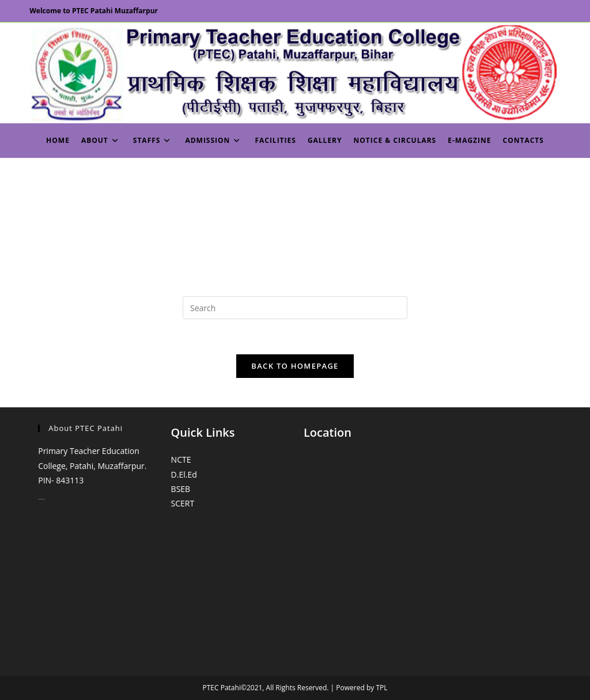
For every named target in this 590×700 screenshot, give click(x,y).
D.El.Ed (184, 474)
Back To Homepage (295, 366)
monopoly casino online (41, 499)
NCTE (181, 459)
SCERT (183, 503)
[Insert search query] (295, 308)
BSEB (181, 489)
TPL (381, 688)
